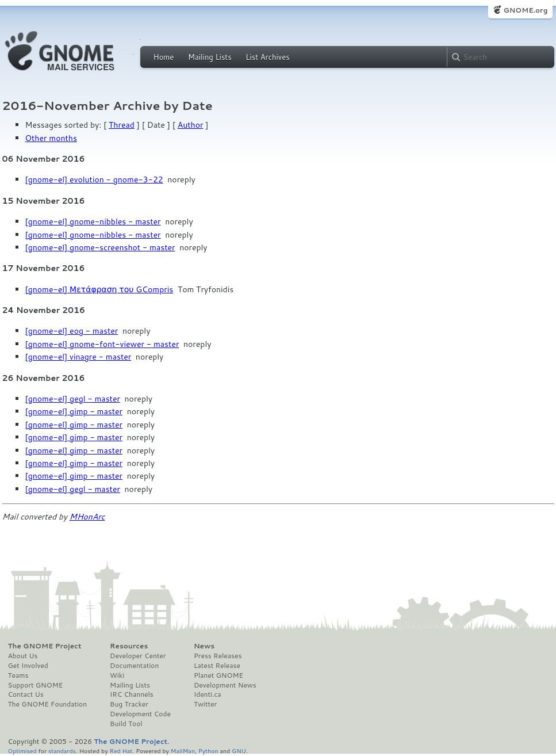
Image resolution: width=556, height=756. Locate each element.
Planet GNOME (218, 675)
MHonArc (87, 517)
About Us (23, 656)
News (204, 646)
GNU (239, 751)
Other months (51, 138)
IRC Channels (132, 694)
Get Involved (28, 666)
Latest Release (217, 666)
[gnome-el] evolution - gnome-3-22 (94, 180)
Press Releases (218, 656)
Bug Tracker (129, 704)
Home (164, 57)
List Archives (267, 57)
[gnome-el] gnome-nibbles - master (93, 222)
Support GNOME (36, 685)
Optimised (22, 751)
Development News (225, 685)
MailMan (183, 751)
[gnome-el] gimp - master (74, 411)
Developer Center (138, 656)
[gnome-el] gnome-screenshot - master (100, 247)
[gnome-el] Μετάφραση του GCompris (99, 289)
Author (191, 125)
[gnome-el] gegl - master (73, 399)
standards (62, 751)
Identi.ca (208, 694)
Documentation (134, 666)
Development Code (140, 714)
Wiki (117, 675)
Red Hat (121, 751)
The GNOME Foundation (48, 704)
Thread (122, 125)
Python (208, 751)
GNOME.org (525, 10)
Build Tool (126, 724)
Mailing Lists (210, 57)
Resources (129, 646)
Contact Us (26, 694)
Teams (18, 675)
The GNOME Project (45, 646)
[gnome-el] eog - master (72, 331)
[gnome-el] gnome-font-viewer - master (102, 344)
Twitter (205, 704)
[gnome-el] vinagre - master (78, 357)
